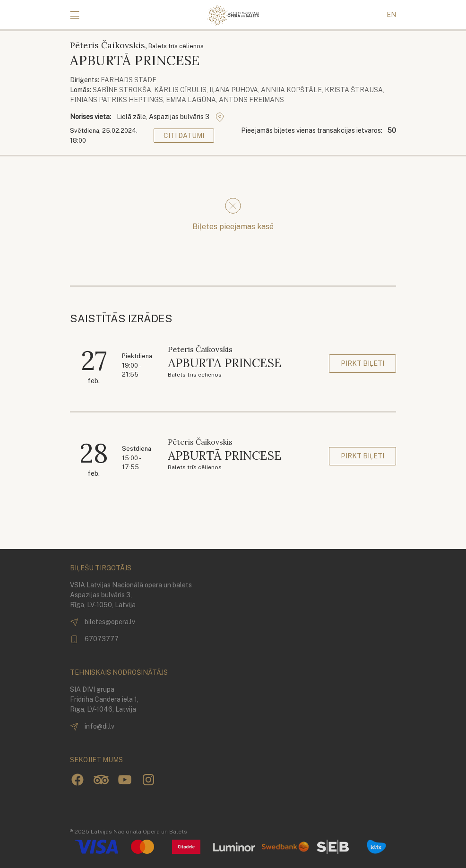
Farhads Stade (129, 80)
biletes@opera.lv (103, 622)
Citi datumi (184, 136)
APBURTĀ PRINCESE (224, 363)
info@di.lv (92, 727)
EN (391, 15)
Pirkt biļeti (362, 363)
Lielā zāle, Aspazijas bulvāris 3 (171, 117)
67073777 (94, 639)
